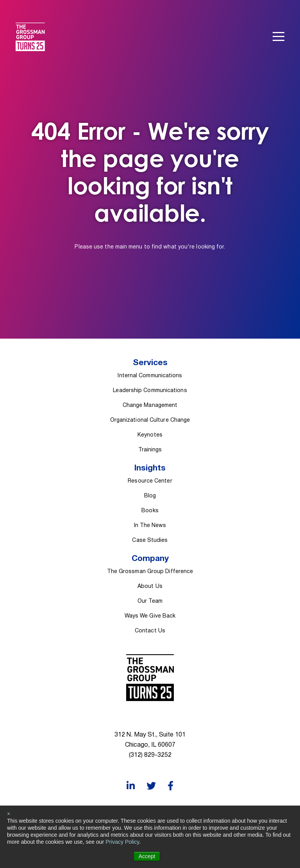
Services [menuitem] (150, 363)
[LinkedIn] (131, 786)
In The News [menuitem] (150, 526)
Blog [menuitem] (150, 496)
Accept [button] (147, 856)
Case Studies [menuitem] (150, 541)
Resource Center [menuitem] (150, 481)
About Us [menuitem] (150, 587)
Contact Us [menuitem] (150, 631)
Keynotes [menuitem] (150, 435)
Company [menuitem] (150, 559)
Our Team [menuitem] (150, 601)
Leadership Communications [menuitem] (150, 391)
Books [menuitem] (150, 511)
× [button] (9, 814)
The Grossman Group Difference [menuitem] (150, 572)
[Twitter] (151, 786)
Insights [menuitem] (150, 468)
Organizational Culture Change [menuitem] (150, 420)
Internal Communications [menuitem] (150, 376)
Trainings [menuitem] (150, 450)
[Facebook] (171, 786)
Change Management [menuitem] (150, 406)
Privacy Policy (122, 842)
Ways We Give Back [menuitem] (150, 616)
